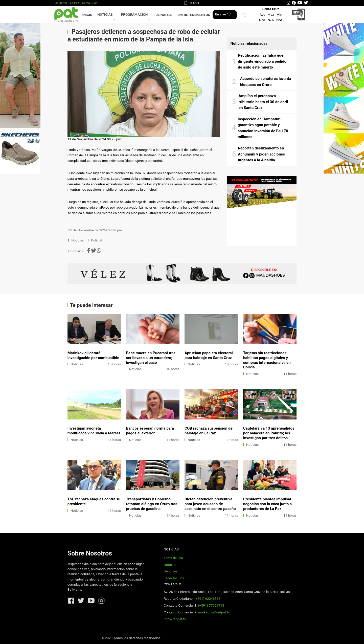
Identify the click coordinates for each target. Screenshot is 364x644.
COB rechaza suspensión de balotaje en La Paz (209, 431)
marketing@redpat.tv (214, 612)
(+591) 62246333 (207, 599)
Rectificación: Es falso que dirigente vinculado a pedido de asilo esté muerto (262, 61)
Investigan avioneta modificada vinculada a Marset (94, 431)
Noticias (105, 15)
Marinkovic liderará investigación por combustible (93, 355)
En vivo (223, 14)
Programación (134, 15)
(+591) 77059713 (211, 605)
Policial (96, 240)
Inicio (87, 15)
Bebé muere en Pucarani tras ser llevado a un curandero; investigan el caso (151, 358)
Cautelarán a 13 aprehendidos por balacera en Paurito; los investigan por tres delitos (269, 433)
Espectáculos (174, 578)
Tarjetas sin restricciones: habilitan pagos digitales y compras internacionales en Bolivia (267, 360)
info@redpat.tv (175, 619)
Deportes (164, 15)
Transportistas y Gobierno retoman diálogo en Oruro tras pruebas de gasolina (152, 504)
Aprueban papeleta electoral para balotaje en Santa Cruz (209, 355)
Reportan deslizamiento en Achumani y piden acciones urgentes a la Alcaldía (261, 154)
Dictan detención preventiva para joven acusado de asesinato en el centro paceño (210, 504)
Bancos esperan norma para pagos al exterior (150, 431)
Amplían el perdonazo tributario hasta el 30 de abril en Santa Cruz (263, 102)
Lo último (61, 3)
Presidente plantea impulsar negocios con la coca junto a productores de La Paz (267, 504)
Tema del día (173, 558)
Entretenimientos (194, 15)
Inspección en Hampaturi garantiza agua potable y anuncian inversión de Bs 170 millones (263, 128)
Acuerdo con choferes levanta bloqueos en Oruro (266, 82)
